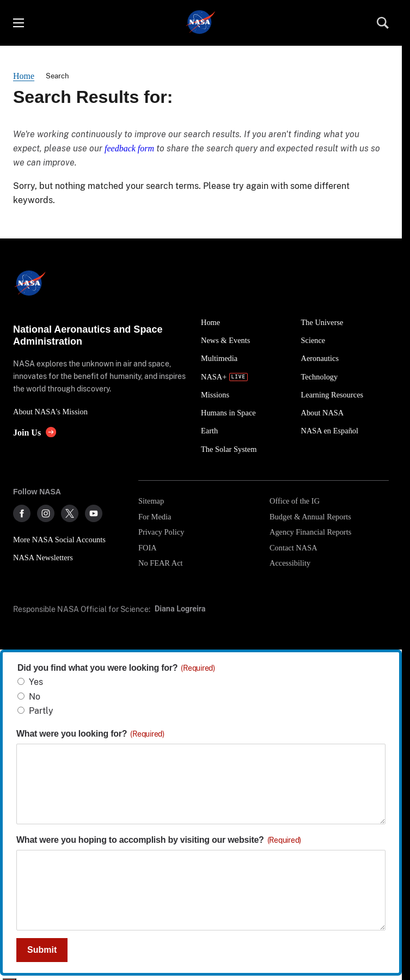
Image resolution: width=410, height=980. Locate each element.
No (35, 697)
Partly (41, 711)
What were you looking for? (90, 734)
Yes (36, 682)
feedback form (129, 148)
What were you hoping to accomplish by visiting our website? (159, 840)
